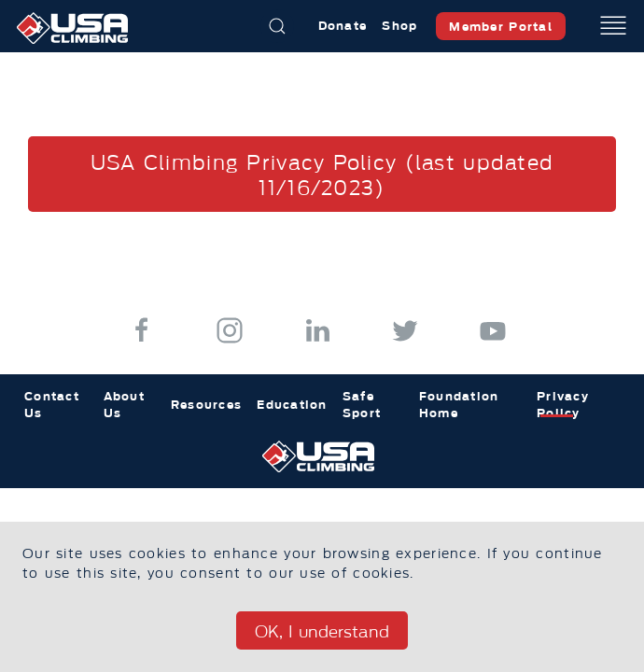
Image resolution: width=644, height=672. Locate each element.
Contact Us (52, 405)
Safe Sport (362, 405)
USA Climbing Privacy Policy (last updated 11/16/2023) (322, 175)
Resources (207, 405)
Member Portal (501, 27)
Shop (399, 26)
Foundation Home (459, 405)
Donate (343, 26)
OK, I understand (322, 632)
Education (292, 405)
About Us (124, 405)
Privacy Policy (563, 405)
